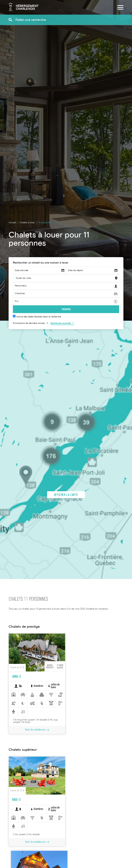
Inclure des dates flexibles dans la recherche (39, 317)
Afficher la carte (66, 496)
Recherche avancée (61, 323)
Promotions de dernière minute (29, 323)
